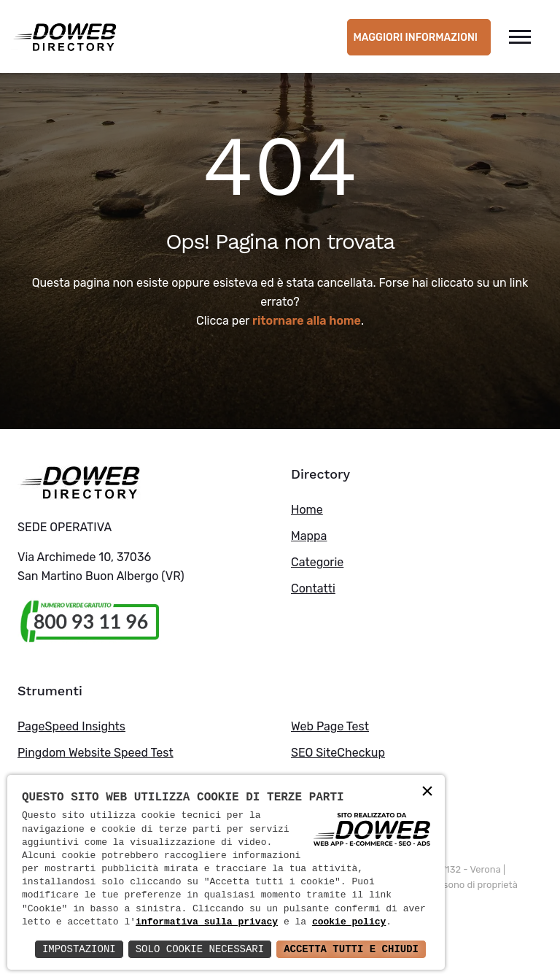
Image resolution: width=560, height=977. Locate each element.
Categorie (317, 562)
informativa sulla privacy (207, 922)
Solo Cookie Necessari (200, 949)
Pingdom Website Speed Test (96, 753)
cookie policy (349, 922)
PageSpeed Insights (71, 726)
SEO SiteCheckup (338, 753)
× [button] (427, 792)
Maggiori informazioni (415, 38)
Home (307, 510)
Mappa (309, 536)
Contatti (313, 588)
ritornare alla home (307, 321)
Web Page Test (330, 726)
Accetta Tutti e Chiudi (351, 949)
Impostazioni (79, 949)
